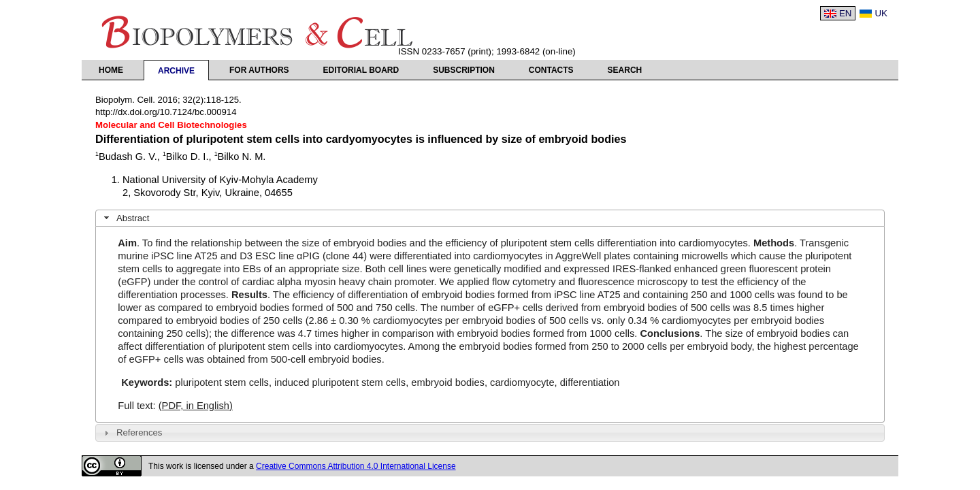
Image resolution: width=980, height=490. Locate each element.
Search (625, 70)
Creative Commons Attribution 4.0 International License (356, 466)
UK (881, 13)
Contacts (551, 70)
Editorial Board (361, 70)
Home (111, 70)
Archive (176, 71)
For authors (259, 70)
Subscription (464, 70)
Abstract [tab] (125, 218)
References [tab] (132, 433)
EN (846, 13)
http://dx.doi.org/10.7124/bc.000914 (166, 112)
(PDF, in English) (196, 406)
